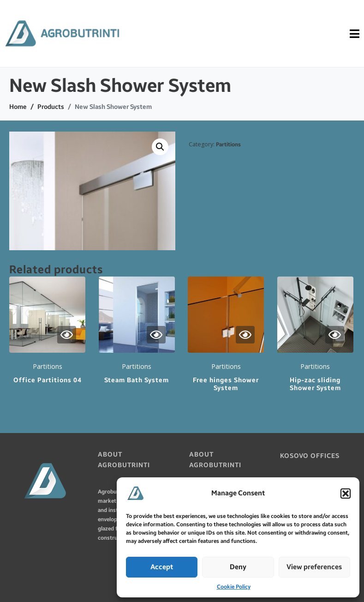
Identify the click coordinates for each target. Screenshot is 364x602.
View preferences (314, 567)
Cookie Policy (234, 587)
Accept (162, 567)
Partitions (228, 144)
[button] (346, 494)
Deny (238, 567)
